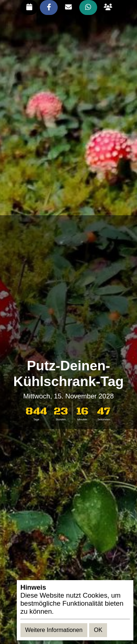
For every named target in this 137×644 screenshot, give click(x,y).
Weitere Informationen (54, 630)
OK (98, 630)
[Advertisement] (68, 287)
